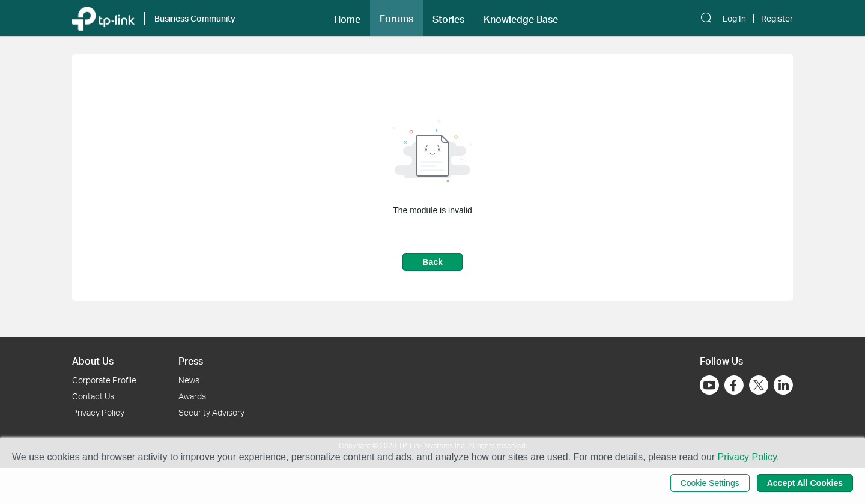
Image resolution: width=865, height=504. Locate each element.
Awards (192, 396)
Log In (734, 19)
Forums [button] (396, 19)
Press (191, 361)
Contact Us (93, 396)
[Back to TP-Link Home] (103, 18)
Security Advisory (211, 412)
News (189, 380)
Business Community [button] (195, 18)
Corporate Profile (104, 380)
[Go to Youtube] (709, 385)
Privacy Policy (98, 412)
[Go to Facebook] (734, 385)
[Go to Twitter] (759, 386)
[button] (347, 18)
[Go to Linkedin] (783, 385)
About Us (93, 361)
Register (777, 19)
